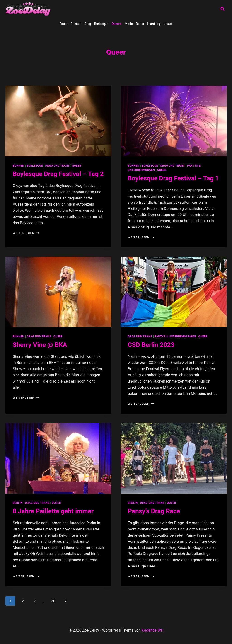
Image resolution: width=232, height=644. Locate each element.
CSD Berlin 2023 (151, 345)
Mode (129, 24)
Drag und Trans (58, 166)
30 (53, 601)
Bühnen (76, 24)
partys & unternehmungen (175, 337)
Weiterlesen (26, 233)
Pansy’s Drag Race (154, 511)
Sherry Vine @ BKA (40, 345)
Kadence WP (152, 630)
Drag (88, 24)
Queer (77, 166)
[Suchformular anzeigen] (222, 9)
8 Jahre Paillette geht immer (53, 511)
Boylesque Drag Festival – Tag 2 (58, 174)
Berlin (140, 24)
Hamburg (154, 24)
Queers (116, 24)
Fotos (63, 24)
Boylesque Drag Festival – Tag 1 (173, 178)
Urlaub (168, 24)
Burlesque (101, 24)
